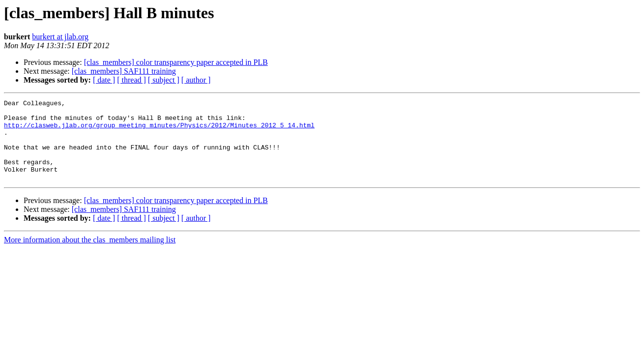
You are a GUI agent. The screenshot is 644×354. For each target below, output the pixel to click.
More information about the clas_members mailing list (90, 256)
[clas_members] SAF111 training (124, 71)
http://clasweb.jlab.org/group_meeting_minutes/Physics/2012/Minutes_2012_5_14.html (159, 131)
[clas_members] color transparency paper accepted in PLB (176, 62)
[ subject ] (164, 80)
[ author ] (196, 80)
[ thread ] (132, 80)
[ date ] (104, 80)
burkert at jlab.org (60, 37)
